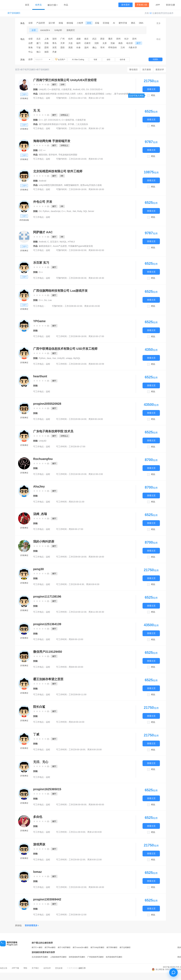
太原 (105, 43)
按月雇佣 (147, 69)
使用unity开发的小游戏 (91, 185)
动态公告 (4, 968)
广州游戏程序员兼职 (95, 957)
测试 (133, 23)
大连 (70, 43)
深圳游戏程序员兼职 (77, 957)
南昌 (121, 43)
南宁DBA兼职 (112, 947)
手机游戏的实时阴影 (68, 155)
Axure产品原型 (60, 246)
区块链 (106, 23)
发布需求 (125, 5)
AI (114, 23)
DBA (141, 23)
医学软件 (53, 155)
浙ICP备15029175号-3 (172, 967)
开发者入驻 (142, 5)
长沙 (126, 39)
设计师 (52, 23)
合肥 (30, 43)
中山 (30, 52)
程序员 (38, 5)
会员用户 (60, 59)
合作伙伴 (47, 968)
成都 (78, 39)
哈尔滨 (130, 43)
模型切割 (43, 155)
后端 (97, 23)
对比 (153, 95)
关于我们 (35, 968)
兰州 (123, 47)
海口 (38, 52)
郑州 (118, 39)
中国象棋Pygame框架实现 (80, 246)
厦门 (38, 43)
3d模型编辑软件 (71, 185)
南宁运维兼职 (125, 947)
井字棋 (71, 124)
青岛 (54, 43)
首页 (27, 5)
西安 (102, 39)
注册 (173, 5)
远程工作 (82, 968)
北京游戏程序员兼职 (40, 957)
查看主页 (151, 89)
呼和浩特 (113, 47)
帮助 (25, 968)
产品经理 (41, 23)
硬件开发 (123, 23)
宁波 (38, 47)
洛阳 (46, 52)
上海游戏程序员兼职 (58, 957)
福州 (78, 43)
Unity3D (58, 30)
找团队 (156, 59)
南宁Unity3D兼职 (97, 947)
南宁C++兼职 (37, 947)
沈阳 (97, 43)
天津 (62, 43)
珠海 (30, 47)
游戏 (89, 23)
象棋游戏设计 (45, 246)
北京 (38, 39)
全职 (108, 60)
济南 (46, 43)
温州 (86, 47)
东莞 (54, 47)
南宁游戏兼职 (14, 13)
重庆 (110, 39)
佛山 (94, 47)
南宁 (139, 43)
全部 (30, 23)
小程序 (80, 23)
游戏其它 (71, 30)
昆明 (46, 47)
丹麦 (54, 52)
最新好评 (160, 69)
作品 (66, 5)
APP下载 (15, 968)
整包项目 (133, 69)
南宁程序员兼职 (28, 69)
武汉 (94, 39)
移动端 (70, 23)
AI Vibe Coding (78, 60)
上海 (46, 39)
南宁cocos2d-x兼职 (80, 947)
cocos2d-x (45, 30)
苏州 (134, 39)
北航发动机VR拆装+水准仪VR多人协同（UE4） (61, 94)
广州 (62, 39)
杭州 (70, 39)
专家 (95, 60)
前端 (61, 23)
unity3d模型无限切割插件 (51, 185)
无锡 (113, 43)
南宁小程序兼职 (64, 947)
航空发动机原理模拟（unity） (99, 94)
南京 (86, 39)
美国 (70, 47)
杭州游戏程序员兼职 (114, 957)
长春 (78, 47)
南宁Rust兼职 (50, 947)
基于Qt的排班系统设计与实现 (53, 124)
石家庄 (87, 43)
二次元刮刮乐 (82, 124)
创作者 (122, 60)
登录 (168, 5)
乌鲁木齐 (133, 47)
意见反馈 (59, 968)
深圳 (54, 39)
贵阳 (62, 47)
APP (158, 5)
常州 (102, 47)
